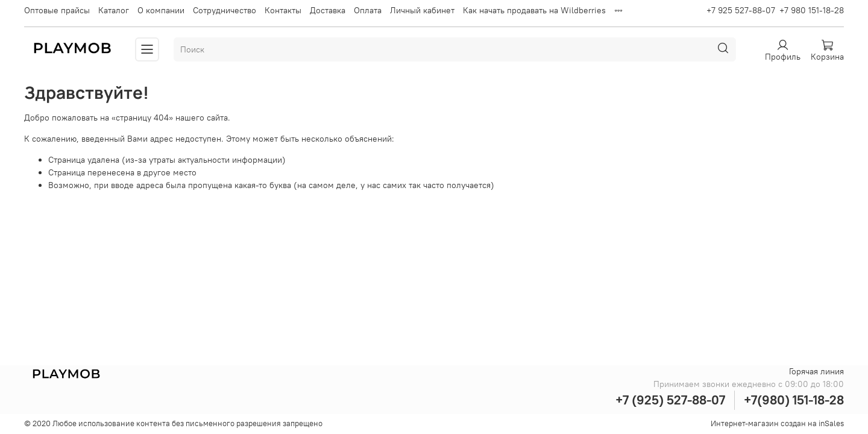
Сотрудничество (225, 10)
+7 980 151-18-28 (812, 10)
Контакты (283, 10)
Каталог (114, 10)
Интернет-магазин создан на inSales (777, 423)
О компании (161, 10)
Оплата (368, 10)
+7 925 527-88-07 (741, 10)
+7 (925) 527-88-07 (670, 400)
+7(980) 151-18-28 (794, 400)
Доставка (328, 10)
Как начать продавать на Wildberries (534, 10)
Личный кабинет (422, 10)
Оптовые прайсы (57, 10)
